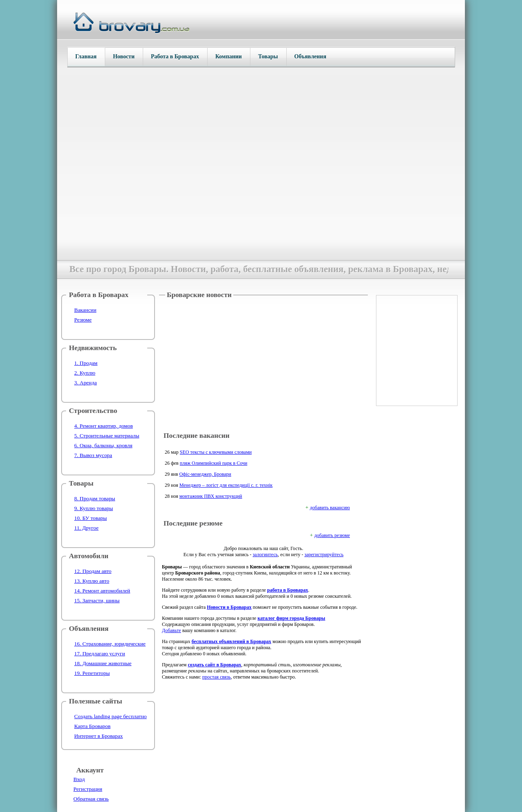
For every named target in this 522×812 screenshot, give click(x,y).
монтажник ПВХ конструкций (211, 496)
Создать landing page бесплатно (111, 716)
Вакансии (85, 310)
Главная (86, 57)
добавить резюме (332, 535)
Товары (268, 57)
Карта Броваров (92, 726)
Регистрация (88, 789)
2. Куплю (85, 373)
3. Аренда (85, 383)
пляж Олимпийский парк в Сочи (214, 463)
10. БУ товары (91, 518)
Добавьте (171, 630)
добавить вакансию (330, 508)
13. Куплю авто (92, 581)
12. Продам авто (93, 571)
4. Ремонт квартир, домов (104, 426)
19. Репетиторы (92, 673)
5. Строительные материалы (107, 436)
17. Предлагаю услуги (100, 653)
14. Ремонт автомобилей (102, 591)
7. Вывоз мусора (93, 455)
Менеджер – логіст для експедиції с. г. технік (226, 485)
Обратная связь (91, 799)
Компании (229, 57)
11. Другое (86, 528)
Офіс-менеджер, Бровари (205, 474)
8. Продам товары (95, 498)
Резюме (83, 320)
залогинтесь (265, 555)
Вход (79, 779)
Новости (124, 57)
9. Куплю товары (94, 508)
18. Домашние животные (103, 663)
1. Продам (86, 363)
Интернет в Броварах (98, 736)
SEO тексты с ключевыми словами (216, 452)
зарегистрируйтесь (324, 555)
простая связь (217, 677)
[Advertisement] (263, 366)
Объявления (310, 57)
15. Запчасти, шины (97, 600)
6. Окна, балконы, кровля (103, 445)
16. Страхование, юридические (110, 644)
